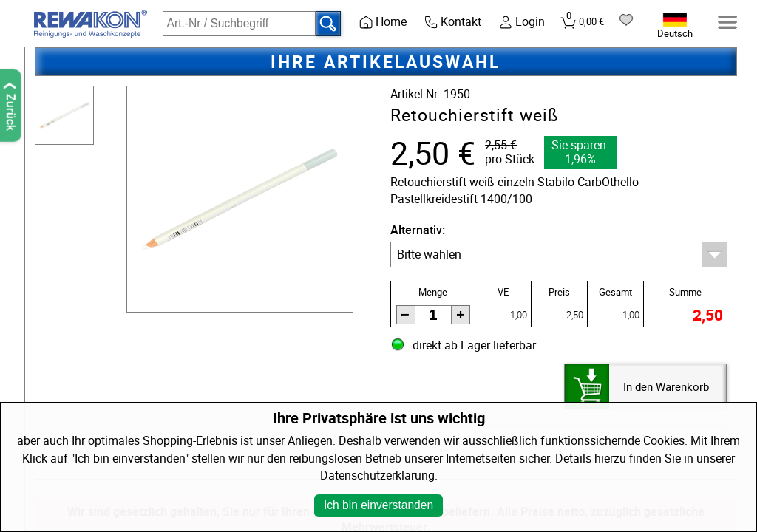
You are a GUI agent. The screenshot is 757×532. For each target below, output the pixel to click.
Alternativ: (418, 230)
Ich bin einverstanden (378, 505)
